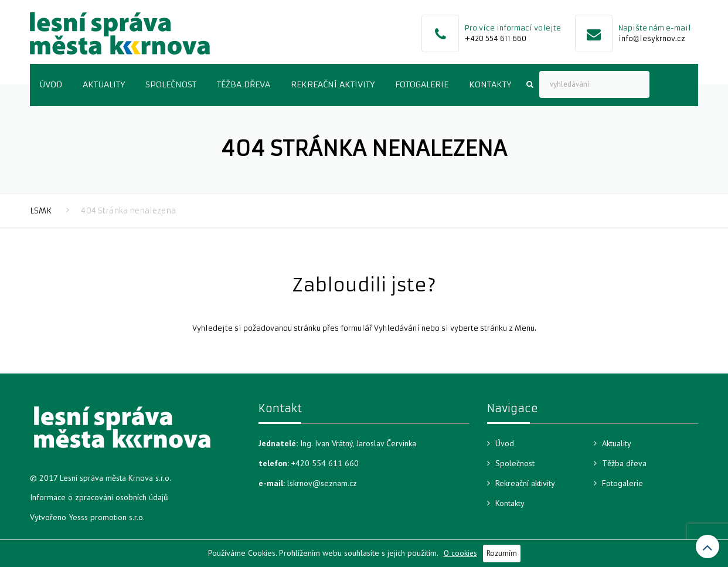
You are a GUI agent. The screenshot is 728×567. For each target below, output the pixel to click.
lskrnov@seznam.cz (322, 483)
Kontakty (490, 84)
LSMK (41, 211)
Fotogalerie (422, 84)
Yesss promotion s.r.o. (107, 517)
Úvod (51, 84)
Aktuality (104, 84)
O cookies (460, 553)
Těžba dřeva (244, 84)
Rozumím (502, 553)
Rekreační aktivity (333, 84)
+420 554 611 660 (496, 38)
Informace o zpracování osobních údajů (99, 497)
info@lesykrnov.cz (652, 38)
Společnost (171, 84)
